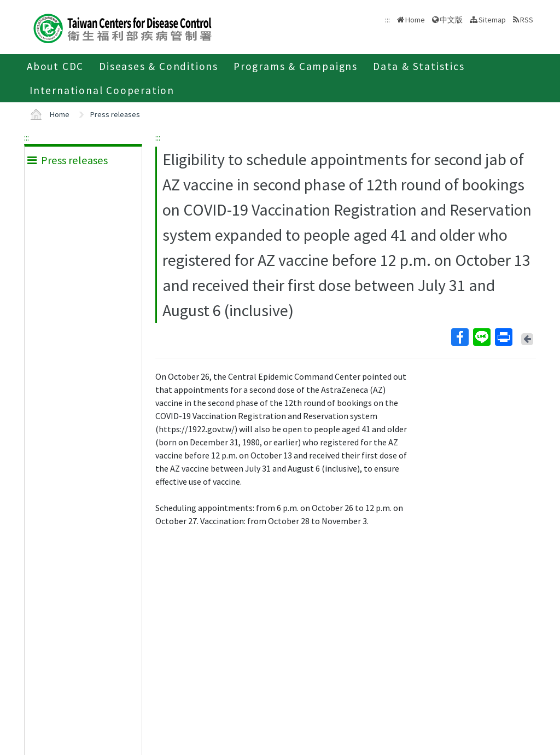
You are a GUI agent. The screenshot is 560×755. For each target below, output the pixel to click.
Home (415, 20)
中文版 (451, 20)
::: (27, 137)
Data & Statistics (419, 66)
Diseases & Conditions (159, 66)
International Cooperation (102, 90)
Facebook (459, 337)
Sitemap (492, 20)
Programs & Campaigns (296, 66)
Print (503, 337)
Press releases (115, 114)
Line (481, 337)
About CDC (55, 66)
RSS (527, 20)
